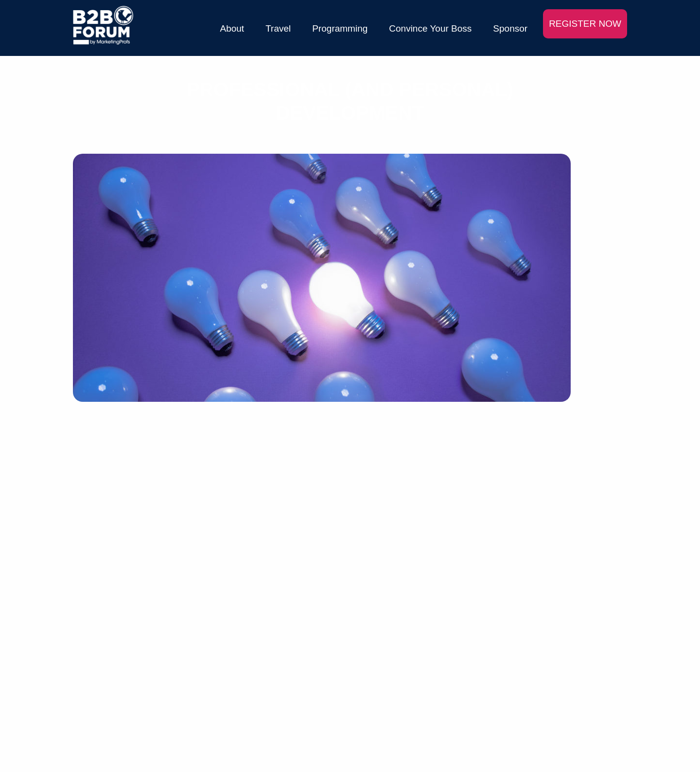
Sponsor (510, 28)
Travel (278, 28)
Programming (340, 28)
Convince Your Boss (430, 28)
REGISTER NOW (585, 24)
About (232, 28)
